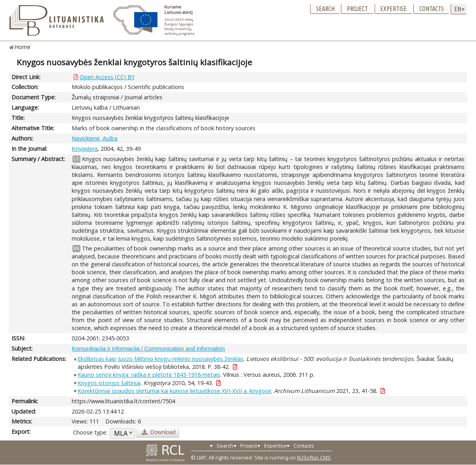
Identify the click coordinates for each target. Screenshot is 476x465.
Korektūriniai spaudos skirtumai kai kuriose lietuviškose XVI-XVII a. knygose (174, 391)
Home (23, 47)
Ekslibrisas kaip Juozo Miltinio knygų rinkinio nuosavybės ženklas (161, 359)
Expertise (393, 9)
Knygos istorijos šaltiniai (109, 383)
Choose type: (90, 432)
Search (325, 9)
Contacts (432, 9)
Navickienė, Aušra (94, 139)
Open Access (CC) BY (107, 77)
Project (357, 9)
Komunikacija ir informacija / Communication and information (148, 349)
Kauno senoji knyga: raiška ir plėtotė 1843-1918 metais (149, 375)
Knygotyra (85, 149)
